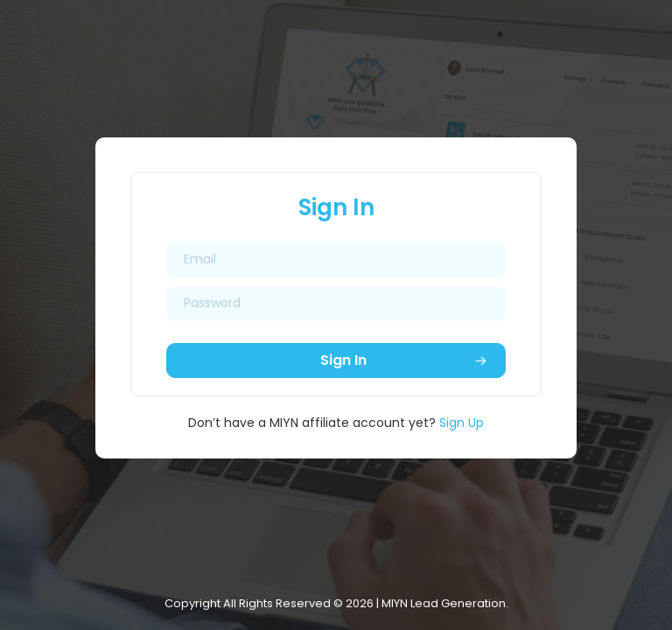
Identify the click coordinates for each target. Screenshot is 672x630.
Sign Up (462, 423)
